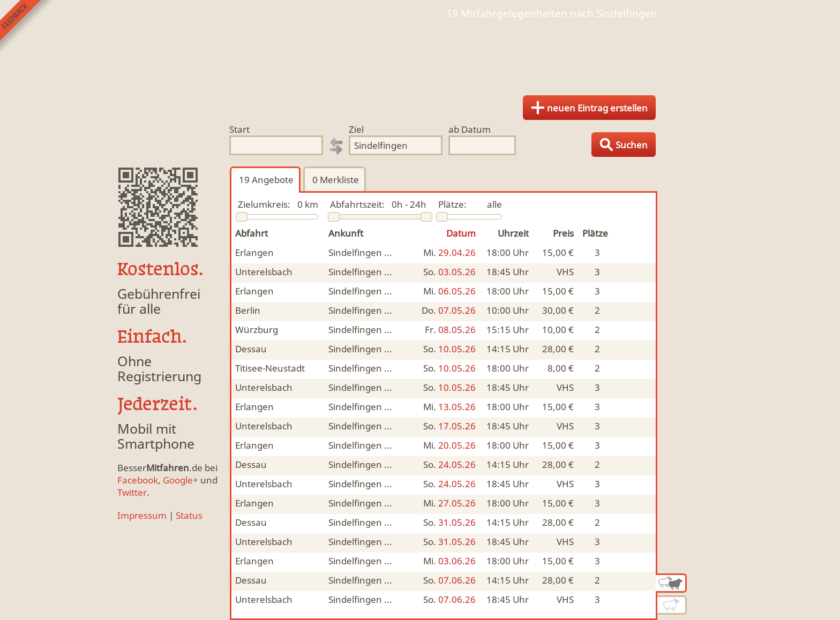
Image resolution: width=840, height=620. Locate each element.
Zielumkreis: (264, 204)
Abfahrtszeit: (357, 204)
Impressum (142, 515)
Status (189, 515)
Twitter (132, 492)
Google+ (181, 480)
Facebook (138, 480)
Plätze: (452, 204)
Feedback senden (26, 26)
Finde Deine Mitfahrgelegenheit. (420, 54)
